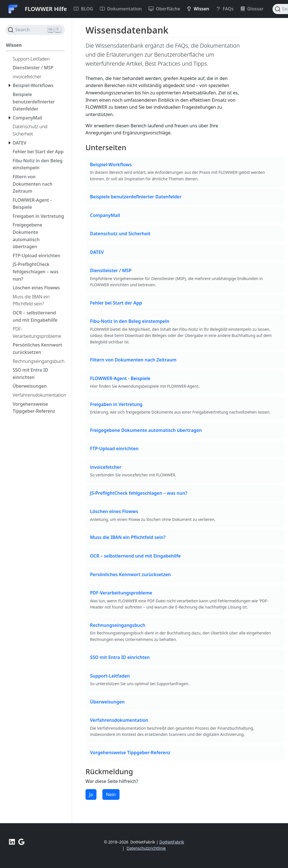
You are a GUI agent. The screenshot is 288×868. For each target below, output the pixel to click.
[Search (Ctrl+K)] (35, 30)
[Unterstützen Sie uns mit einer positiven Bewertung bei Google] (21, 842)
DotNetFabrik (172, 842)
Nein (111, 794)
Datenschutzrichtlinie (146, 848)
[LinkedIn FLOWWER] (12, 842)
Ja (91, 794)
